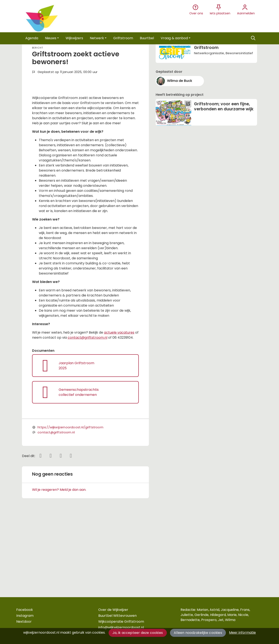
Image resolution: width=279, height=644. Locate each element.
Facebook (25, 610)
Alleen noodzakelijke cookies (198, 633)
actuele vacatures (119, 408)
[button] (32, 38)
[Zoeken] (253, 38)
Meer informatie (242, 632)
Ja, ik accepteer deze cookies (138, 633)
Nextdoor (24, 622)
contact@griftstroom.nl (88, 413)
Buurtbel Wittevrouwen (117, 616)
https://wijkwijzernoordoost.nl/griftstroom (70, 502)
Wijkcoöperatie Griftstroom (121, 622)
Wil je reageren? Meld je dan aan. (59, 565)
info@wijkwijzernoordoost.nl (121, 627)
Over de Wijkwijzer (113, 610)
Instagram (25, 616)
